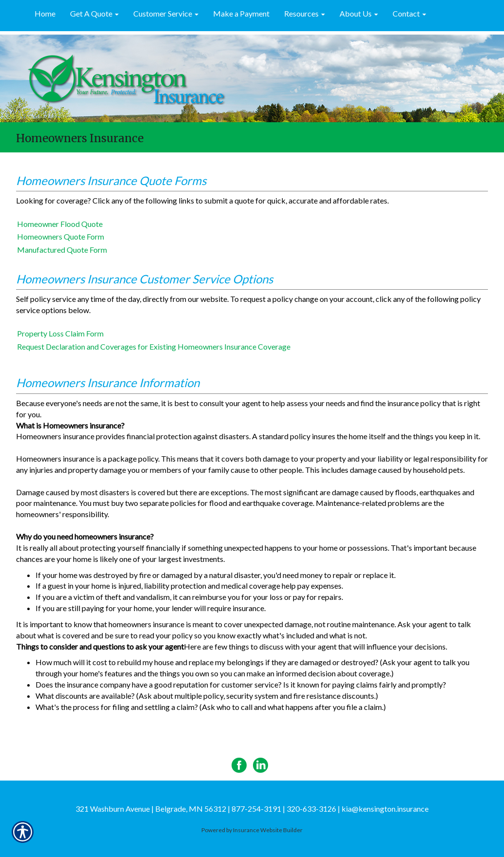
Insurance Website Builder (268, 830)
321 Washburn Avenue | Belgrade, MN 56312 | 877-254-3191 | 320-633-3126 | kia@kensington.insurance (252, 809)
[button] (94, 14)
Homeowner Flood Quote (60, 224)
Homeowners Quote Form (61, 236)
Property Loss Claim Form (60, 333)
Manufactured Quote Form (62, 250)
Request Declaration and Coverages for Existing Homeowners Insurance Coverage (154, 346)
